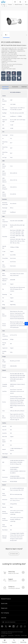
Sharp (26, 5)
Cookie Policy (17, 635)
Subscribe (4, 618)
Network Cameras (19, 5)
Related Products (6, 599)
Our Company (5, 613)
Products (10, 5)
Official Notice (4, 635)
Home (4, 5)
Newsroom (4, 608)
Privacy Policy (11, 635)
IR (4, 6)
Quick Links (4, 603)
